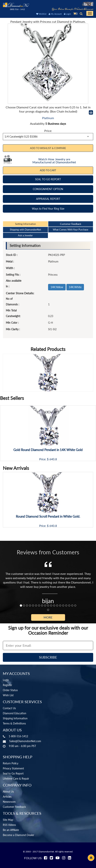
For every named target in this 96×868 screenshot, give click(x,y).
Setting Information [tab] (25, 224)
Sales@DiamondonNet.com (25, 741)
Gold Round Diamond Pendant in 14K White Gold (48, 450)
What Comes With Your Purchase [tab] (71, 230)
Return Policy (11, 763)
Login (67, 14)
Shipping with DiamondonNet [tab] (25, 230)
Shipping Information (15, 718)
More (48, 617)
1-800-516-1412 (18, 736)
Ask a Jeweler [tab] (25, 235)
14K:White (75, 287)
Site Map (8, 820)
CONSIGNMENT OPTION (48, 189)
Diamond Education (15, 713)
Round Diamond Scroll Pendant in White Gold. (48, 517)
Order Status (10, 690)
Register (7, 685)
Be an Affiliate (11, 830)
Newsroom (9, 802)
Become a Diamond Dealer (18, 835)
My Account (55, 14)
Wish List (8, 695)
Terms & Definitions (14, 723)
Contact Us (9, 708)
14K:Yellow (57, 287)
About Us (8, 792)
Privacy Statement (13, 768)
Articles (7, 797)
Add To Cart (48, 170)
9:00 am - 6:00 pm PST (22, 746)
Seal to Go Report (13, 773)
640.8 (53, 459)
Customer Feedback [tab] (71, 224)
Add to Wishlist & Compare (48, 148)
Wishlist (41, 14)
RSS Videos (9, 825)
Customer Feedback (14, 807)
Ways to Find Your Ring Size (48, 209)
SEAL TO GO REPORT (48, 179)
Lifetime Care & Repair (16, 779)
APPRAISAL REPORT (48, 199)
